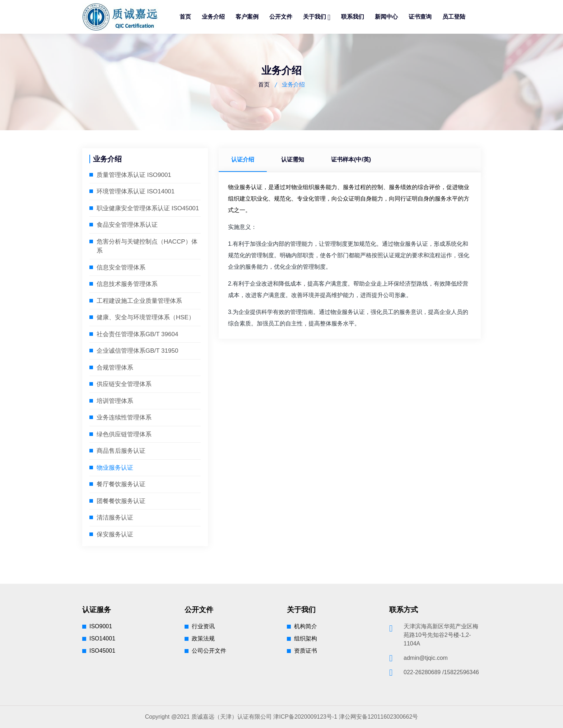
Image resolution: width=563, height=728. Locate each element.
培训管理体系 (115, 401)
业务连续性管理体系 (124, 417)
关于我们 (315, 17)
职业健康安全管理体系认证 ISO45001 (148, 208)
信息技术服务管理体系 (127, 284)
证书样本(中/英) (360, 159)
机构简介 (306, 626)
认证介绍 (245, 159)
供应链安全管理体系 (124, 384)
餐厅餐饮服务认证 (121, 484)
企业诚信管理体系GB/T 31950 (137, 351)
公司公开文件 (209, 651)
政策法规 (203, 638)
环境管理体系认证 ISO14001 (136, 191)
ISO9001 (101, 626)
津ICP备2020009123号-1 (305, 717)
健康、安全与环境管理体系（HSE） (146, 317)
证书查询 (420, 17)
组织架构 (306, 638)
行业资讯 (203, 626)
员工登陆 (454, 17)
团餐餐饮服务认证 (121, 501)
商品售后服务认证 (121, 451)
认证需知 (298, 159)
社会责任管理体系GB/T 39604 (137, 334)
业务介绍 (213, 17)
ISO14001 (102, 638)
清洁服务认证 (115, 518)
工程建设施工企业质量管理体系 (139, 301)
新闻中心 (386, 17)
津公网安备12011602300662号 (379, 717)
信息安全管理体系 (121, 267)
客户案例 (247, 17)
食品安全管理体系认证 (127, 225)
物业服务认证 (115, 468)
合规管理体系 (115, 368)
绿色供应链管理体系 (124, 434)
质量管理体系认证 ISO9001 (134, 175)
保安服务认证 (115, 534)
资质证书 (306, 651)
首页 (185, 17)
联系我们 (353, 17)
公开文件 (281, 17)
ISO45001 (102, 651)
